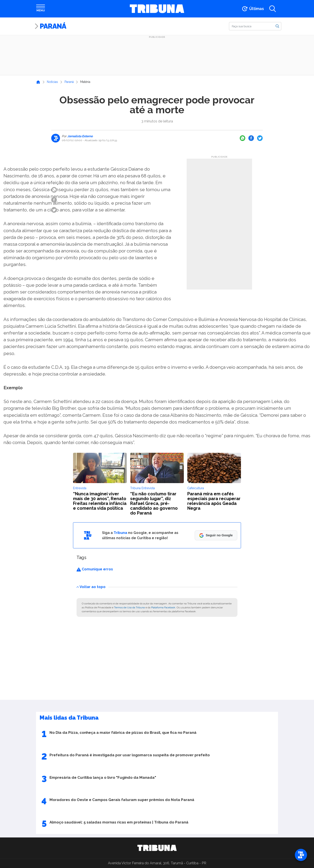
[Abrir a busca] (273, 9)
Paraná (53, 26)
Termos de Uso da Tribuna (129, 607)
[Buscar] (255, 26)
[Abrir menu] (41, 9)
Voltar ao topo (91, 587)
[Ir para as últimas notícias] (253, 9)
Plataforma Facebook (163, 607)
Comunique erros (95, 569)
